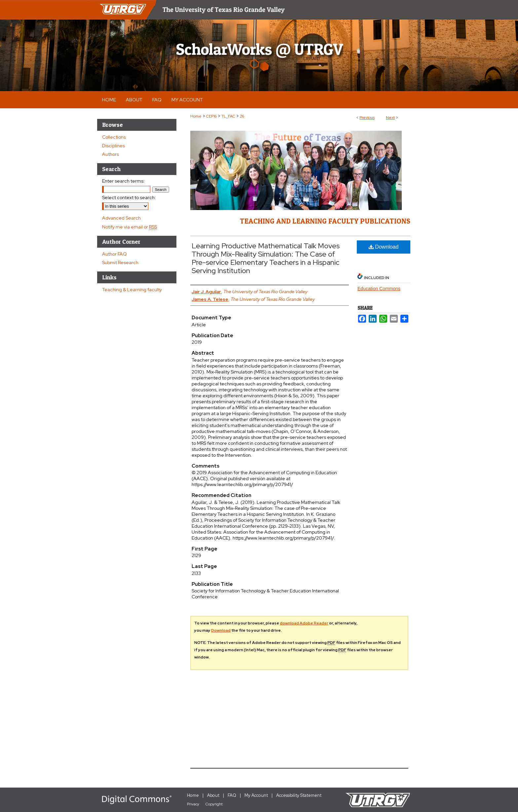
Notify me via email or (129, 227)
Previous (367, 118)
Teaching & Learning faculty (132, 290)
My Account (256, 795)
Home (196, 116)
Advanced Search (121, 218)
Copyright (214, 804)
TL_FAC (228, 116)
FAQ (232, 795)
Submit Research (120, 263)
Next (390, 118)
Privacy (193, 804)
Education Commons (379, 289)
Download (384, 247)
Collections (114, 137)
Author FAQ (114, 254)
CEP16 (211, 116)
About (213, 795)
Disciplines (113, 146)
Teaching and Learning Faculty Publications (325, 221)
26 (242, 116)
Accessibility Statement (299, 795)
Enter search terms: (123, 181)
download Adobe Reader (304, 623)
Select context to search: (129, 197)
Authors (111, 154)
